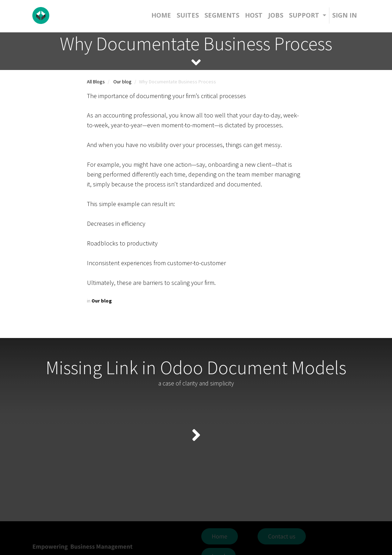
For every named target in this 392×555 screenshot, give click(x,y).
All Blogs (96, 82)
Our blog (122, 82)
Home (220, 536)
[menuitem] (161, 15)
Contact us (282, 536)
